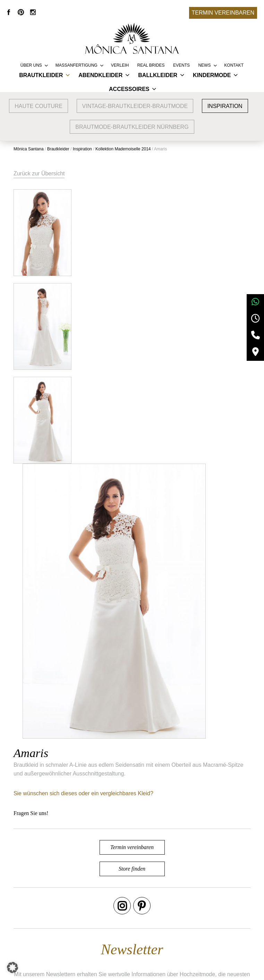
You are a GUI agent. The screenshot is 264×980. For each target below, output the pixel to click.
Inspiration (225, 106)
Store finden (132, 589)
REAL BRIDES (151, 65)
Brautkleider (41, 75)
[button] (12, 967)
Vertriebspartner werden (146, 919)
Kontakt (234, 65)
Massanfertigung (76, 65)
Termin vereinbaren (223, 13)
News (204, 65)
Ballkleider (158, 75)
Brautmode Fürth (64, 940)
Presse (125, 940)
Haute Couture (39, 106)
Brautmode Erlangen (69, 930)
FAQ (122, 930)
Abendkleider (100, 75)
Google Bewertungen (69, 909)
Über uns (31, 65)
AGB (203, 909)
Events (181, 65)
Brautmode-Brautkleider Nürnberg (132, 127)
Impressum (210, 919)
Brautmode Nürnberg (69, 919)
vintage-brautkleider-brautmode (135, 106)
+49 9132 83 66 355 (193, 970)
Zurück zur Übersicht (40, 173)
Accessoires (129, 89)
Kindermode (212, 75)
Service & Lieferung (141, 909)
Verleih (120, 65)
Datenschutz (212, 930)
